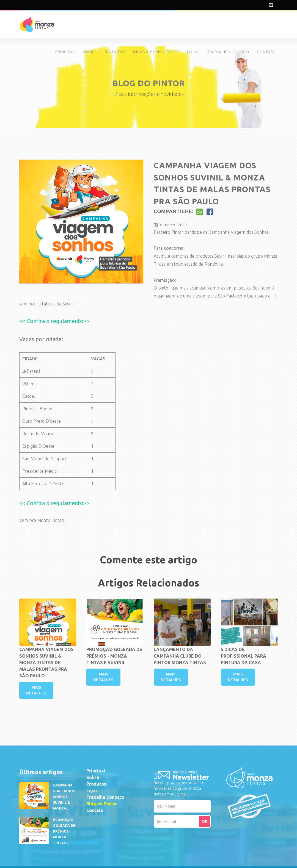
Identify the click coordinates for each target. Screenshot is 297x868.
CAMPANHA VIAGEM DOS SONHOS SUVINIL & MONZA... (64, 797)
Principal (96, 771)
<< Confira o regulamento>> (54, 321)
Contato (95, 810)
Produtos (96, 784)
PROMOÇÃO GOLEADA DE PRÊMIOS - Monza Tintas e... (64, 831)
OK (204, 821)
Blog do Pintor (102, 804)
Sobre (93, 777)
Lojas (92, 791)
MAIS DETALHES (36, 690)
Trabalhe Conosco (105, 797)
